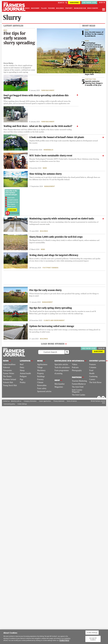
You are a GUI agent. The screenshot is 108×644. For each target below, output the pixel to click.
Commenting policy (9, 404)
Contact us (6, 401)
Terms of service (72, 401)
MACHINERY (35, 8)
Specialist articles (61, 364)
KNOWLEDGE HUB (80, 8)
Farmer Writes (9, 373)
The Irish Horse (95, 382)
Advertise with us (16, 401)
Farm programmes (62, 370)
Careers (92, 379)
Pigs (22, 379)
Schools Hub (8, 382)
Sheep (22, 370)
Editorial (6, 367)
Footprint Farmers (50, 268)
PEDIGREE (52, 8)
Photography (77, 370)
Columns (93, 367)
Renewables (48, 150)
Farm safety (42, 388)
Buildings (44, 231)
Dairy (22, 367)
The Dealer (7, 376)
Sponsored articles (44, 391)
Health (92, 373)
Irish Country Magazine (77, 391)
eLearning (58, 373)
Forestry (40, 379)
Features (92, 364)
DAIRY (10, 8)
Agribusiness (42, 364)
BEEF (5, 8)
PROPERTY (69, 8)
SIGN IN (102, 3)
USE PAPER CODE (89, 3)
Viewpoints (7, 370)
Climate (40, 382)
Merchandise (60, 384)
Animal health (25, 373)
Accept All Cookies (93, 639)
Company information (30, 401)
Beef (22, 364)
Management (50, 186)
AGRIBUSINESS (25, 8)
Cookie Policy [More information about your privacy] (64, 640)
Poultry (23, 382)
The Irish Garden (79, 395)
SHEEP (16, 8)
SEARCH (62, 3)
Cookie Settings (22, 404)
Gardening (93, 376)
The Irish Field (78, 387)
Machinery (41, 370)
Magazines (59, 387)
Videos (75, 364)
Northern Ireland (9, 379)
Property (40, 373)
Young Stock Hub (10, 385)
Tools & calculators (62, 367)
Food (91, 370)
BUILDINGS (60, 8)
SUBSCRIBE (74, 3)
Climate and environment (54, 320)
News (45, 168)
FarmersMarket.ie (79, 384)
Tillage (40, 367)
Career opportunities (45, 401)
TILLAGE (44, 8)
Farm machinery (48, 90)
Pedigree (23, 376)
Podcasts (75, 367)
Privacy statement (59, 401)
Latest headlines (9, 364)
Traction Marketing (79, 381)
